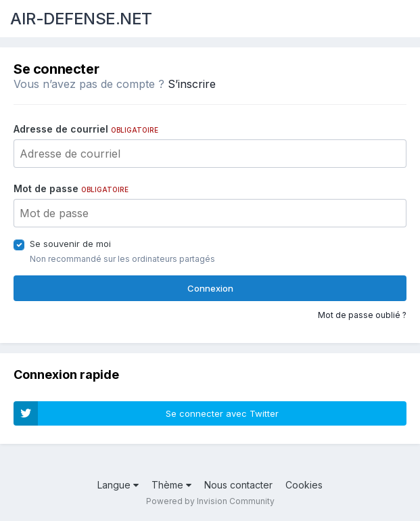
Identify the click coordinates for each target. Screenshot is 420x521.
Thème (171, 485)
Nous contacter (238, 485)
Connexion (210, 288)
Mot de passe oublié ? (362, 315)
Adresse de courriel (86, 129)
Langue (118, 485)
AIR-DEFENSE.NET (81, 19)
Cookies (304, 485)
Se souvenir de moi (70, 244)
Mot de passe (71, 188)
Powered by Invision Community (210, 501)
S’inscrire (192, 84)
